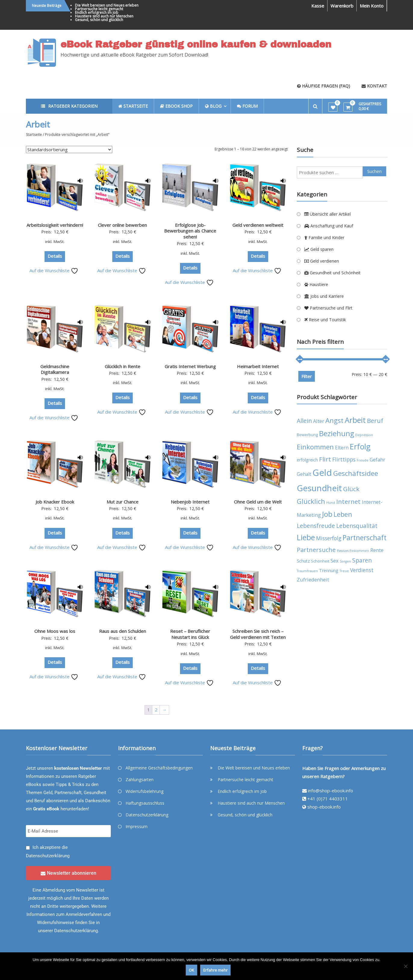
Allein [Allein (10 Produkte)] (304, 421)
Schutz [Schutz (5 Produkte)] (303, 561)
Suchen (374, 171)
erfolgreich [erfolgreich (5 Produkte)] (307, 460)
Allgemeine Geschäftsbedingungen (159, 768)
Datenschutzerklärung (48, 856)
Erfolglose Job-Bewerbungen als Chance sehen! (190, 231)
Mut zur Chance (123, 502)
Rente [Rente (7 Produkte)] (377, 550)
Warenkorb (342, 6)
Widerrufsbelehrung (144, 791)
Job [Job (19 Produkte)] (327, 514)
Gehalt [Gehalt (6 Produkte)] (304, 474)
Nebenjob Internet (190, 502)
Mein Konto (372, 6)
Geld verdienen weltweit (258, 225)
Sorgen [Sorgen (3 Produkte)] (345, 561)
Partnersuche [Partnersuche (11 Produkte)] (316, 550)
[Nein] (405, 966)
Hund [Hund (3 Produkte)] (331, 503)
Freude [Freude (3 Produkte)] (363, 460)
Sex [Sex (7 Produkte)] (335, 561)
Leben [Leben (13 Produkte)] (343, 514)
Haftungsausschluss (145, 803)
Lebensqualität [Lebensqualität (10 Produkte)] (357, 526)
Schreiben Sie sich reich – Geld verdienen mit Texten (258, 634)
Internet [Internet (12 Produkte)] (348, 501)
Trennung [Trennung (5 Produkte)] (329, 570)
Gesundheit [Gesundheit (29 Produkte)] (319, 488)
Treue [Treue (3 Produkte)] (344, 571)
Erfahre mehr (215, 970)
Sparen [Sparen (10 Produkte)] (362, 560)
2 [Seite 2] (156, 710)
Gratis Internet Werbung (190, 366)
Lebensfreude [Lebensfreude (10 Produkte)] (316, 526)
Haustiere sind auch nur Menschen (104, 16)
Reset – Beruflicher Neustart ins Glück (190, 634)
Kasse (318, 6)
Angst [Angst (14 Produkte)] (334, 420)
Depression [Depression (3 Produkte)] (364, 435)
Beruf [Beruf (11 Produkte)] (375, 421)
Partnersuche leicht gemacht (99, 9)
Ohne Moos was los (55, 631)
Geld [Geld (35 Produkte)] (322, 473)
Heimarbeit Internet (258, 366)
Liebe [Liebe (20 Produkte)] (306, 537)
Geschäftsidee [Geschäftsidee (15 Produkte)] (356, 473)
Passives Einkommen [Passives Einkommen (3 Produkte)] (353, 551)
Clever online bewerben (122, 225)
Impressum (137, 826)
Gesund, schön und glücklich (99, 20)
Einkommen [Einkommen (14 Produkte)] (315, 447)
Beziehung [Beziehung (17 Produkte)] (337, 433)
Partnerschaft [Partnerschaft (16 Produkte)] (365, 538)
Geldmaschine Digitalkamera (55, 369)
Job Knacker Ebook (55, 502)
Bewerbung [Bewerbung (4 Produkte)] (307, 435)
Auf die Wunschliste (54, 270)
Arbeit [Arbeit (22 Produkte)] (355, 420)
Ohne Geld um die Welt (258, 502)
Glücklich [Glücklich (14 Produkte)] (311, 501)
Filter (307, 376)
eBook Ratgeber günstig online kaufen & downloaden (196, 45)
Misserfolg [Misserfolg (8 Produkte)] (329, 538)
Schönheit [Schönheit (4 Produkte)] (320, 561)
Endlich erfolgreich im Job (97, 12)
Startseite (34, 135)
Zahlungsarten (140, 780)
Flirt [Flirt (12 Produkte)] (325, 459)
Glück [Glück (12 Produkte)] (351, 489)
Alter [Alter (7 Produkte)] (319, 421)
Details (55, 256)
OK (191, 970)
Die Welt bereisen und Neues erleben (107, 5)
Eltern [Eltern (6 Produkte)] (342, 448)
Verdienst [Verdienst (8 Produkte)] (362, 570)
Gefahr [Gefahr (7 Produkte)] (377, 459)
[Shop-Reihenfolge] (69, 149)
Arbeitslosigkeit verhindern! (55, 225)
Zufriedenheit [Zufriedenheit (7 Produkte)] (313, 579)
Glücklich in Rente (123, 366)
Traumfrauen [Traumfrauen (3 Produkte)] (307, 571)
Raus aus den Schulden (123, 631)
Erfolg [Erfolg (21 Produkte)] (360, 446)
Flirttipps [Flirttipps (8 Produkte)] (344, 459)
